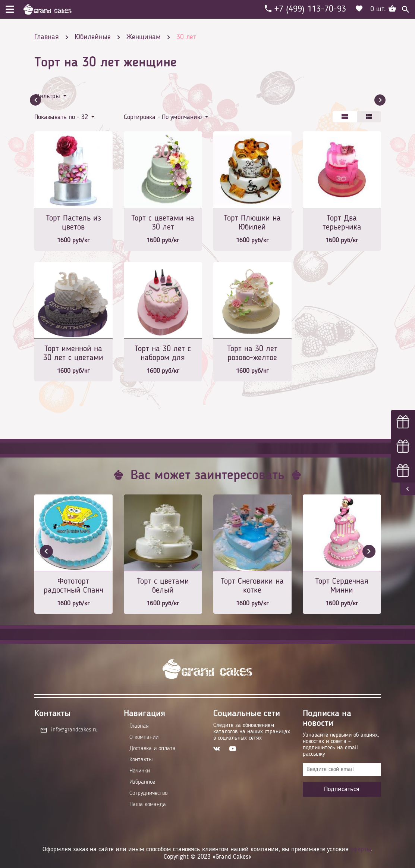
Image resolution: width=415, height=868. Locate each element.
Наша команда (148, 805)
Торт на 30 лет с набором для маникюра (163, 354)
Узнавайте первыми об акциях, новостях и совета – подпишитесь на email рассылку (341, 745)
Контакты (141, 760)
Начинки (140, 771)
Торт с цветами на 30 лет (163, 223)
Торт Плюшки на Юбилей (252, 223)
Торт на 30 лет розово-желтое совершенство (252, 354)
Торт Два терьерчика (342, 223)
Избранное (142, 782)
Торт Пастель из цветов (73, 223)
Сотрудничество (148, 793)
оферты (361, 849)
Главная (139, 726)
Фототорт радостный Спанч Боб (73, 586)
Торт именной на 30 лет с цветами (73, 353)
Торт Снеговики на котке (252, 586)
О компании (144, 737)
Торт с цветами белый (163, 586)
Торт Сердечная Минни (342, 586)
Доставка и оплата (153, 749)
